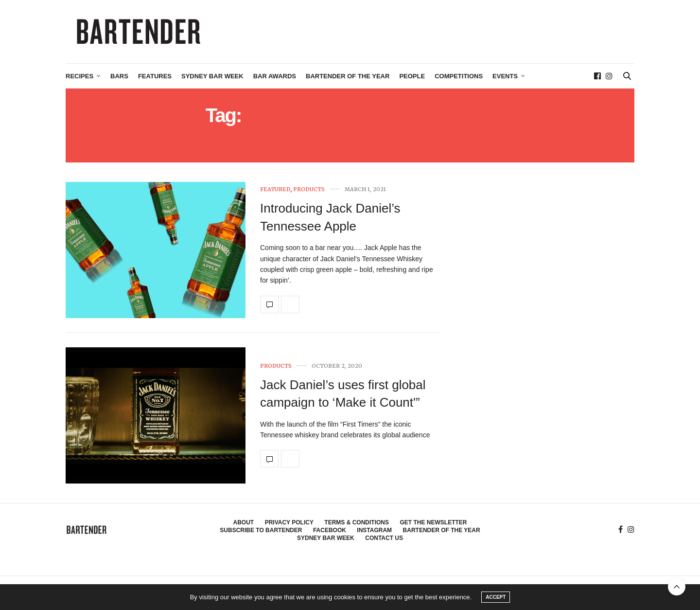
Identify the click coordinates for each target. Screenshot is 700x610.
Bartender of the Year (348, 76)
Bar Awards (275, 76)
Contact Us (384, 538)
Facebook (330, 530)
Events (505, 76)
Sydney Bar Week (212, 76)
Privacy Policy (289, 522)
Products (309, 189)
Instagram (374, 530)
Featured (275, 189)
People (412, 76)
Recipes (79, 76)
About (244, 522)
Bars (119, 76)
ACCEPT (496, 597)
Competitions (459, 76)
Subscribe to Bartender (261, 530)
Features (155, 76)
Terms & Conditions (357, 522)
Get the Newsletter (433, 522)
